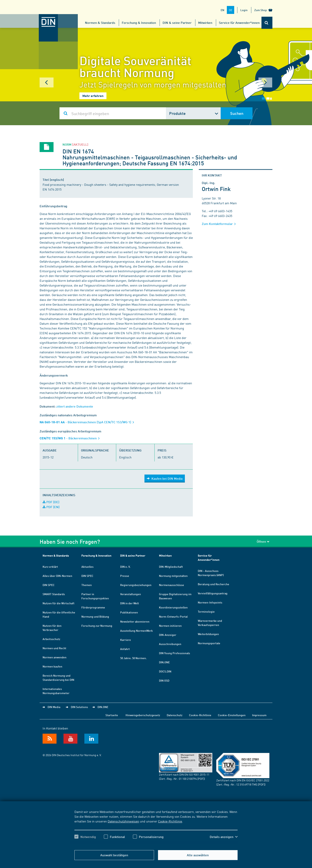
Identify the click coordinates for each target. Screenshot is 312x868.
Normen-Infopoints (210, 602)
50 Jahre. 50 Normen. (133, 658)
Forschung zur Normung (97, 626)
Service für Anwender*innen (239, 23)
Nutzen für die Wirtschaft (58, 603)
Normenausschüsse (172, 585)
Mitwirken (205, 23)
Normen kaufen (52, 666)
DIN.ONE (164, 662)
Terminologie (206, 611)
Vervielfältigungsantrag (213, 593)
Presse (125, 576)
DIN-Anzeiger (168, 635)
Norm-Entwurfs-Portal (173, 616)
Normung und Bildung (95, 616)
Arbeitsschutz (51, 639)
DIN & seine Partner (177, 23)
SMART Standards (54, 594)
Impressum (259, 715)
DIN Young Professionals (175, 653)
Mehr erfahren (93, 96)
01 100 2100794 (188, 779)
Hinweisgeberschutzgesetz (143, 715)
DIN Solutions (79, 707)
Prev (47, 82)
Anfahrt (125, 649)
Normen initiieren (170, 626)
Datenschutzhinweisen (123, 821)
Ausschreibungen (170, 644)
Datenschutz (175, 715)
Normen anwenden (55, 657)
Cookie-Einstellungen (232, 715)
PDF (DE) (51, 502)
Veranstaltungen (131, 594)
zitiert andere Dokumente (75, 406)
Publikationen (129, 612)
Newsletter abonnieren (135, 621)
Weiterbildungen (208, 634)
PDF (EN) (51, 507)
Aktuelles (87, 567)
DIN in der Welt (130, 603)
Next (265, 82)
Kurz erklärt (50, 567)
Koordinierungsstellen (173, 607)
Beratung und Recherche (214, 584)
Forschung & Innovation (139, 23)
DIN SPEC (49, 585)
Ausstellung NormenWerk (136, 631)
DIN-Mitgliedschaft (171, 567)
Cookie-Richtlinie (170, 821)
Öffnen (263, 541)
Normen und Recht (54, 648)
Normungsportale (209, 643)
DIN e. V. (125, 567)
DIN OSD (164, 680)
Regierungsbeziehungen (136, 585)
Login (244, 10)
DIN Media (54, 707)
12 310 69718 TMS (247, 784)
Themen (87, 585)
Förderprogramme (93, 607)
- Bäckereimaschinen (71, 438)
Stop (271, 99)
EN (222, 10)
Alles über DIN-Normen (57, 576)
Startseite (112, 715)
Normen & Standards (100, 23)
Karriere (126, 640)
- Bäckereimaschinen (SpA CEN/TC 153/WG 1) (88, 422)
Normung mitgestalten (173, 576)
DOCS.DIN (165, 671)
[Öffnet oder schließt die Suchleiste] (267, 23)
